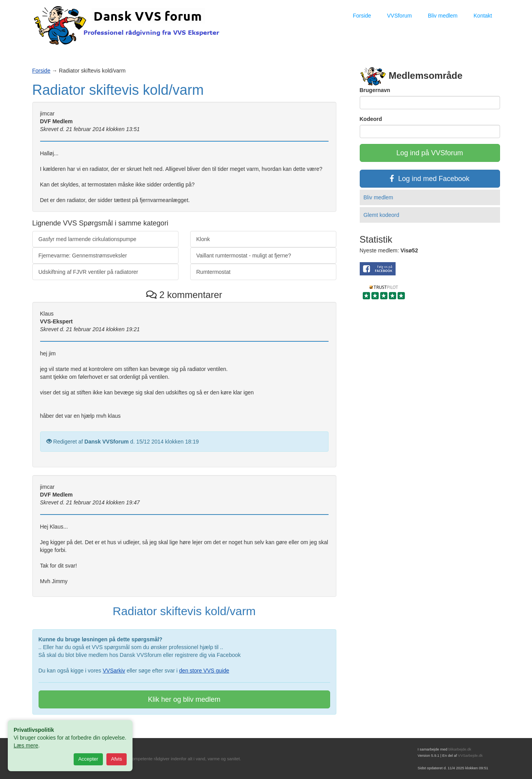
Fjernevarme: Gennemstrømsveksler (83, 256)
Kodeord (371, 119)
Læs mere (26, 745)
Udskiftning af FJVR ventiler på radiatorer (88, 272)
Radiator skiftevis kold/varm (118, 90)
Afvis (117, 759)
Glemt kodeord (382, 215)
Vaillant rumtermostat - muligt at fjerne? (244, 256)
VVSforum (399, 16)
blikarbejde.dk (460, 749)
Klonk (203, 239)
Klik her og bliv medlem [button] (184, 699)
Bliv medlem (443, 16)
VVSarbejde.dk (470, 755)
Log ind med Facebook (429, 179)
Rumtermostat (214, 272)
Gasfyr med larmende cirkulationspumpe (87, 239)
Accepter (88, 759)
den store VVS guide (204, 671)
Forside (362, 16)
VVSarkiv (114, 671)
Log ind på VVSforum (430, 153)
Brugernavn (375, 90)
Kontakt (483, 16)
